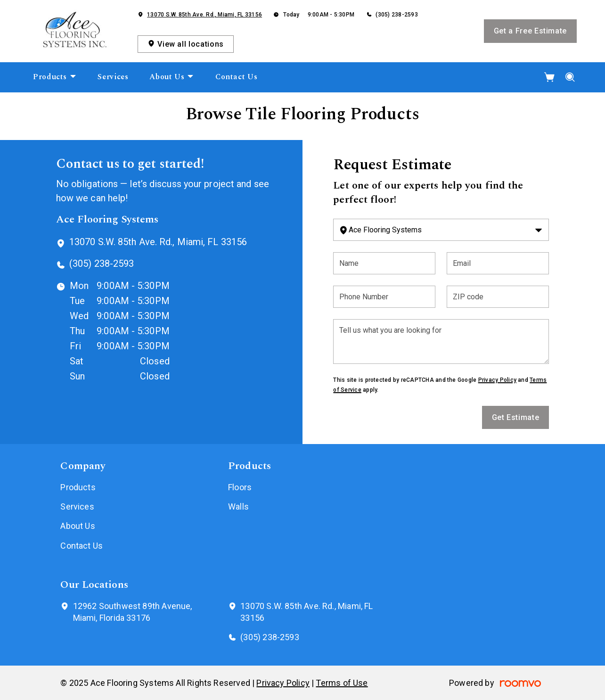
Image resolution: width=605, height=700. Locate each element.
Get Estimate (516, 417)
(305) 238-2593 (397, 15)
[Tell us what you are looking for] (441, 342)
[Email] (498, 263)
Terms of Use (342, 683)
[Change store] (441, 230)
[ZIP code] (498, 297)
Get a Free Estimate (530, 31)
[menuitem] (55, 77)
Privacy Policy (497, 380)
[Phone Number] (384, 297)
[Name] (384, 263)
